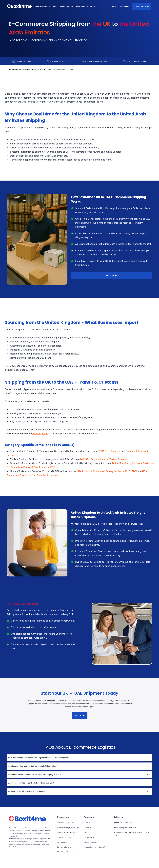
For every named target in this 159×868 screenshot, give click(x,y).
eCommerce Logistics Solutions (68, 828)
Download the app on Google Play (95, 847)
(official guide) (40, 434)
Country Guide (62, 842)
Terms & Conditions (90, 842)
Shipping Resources (64, 837)
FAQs (85, 832)
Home (9, 69)
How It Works (41, 7)
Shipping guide (18, 69)
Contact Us (125, 7)
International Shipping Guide (67, 832)
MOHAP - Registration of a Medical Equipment (105, 459)
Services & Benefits (64, 847)
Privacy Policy (89, 837)
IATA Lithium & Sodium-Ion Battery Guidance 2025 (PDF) (107, 471)
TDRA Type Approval (109, 451)
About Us (91, 7)
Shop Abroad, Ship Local (66, 823)
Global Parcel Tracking (65, 852)
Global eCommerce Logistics (34, 69)
